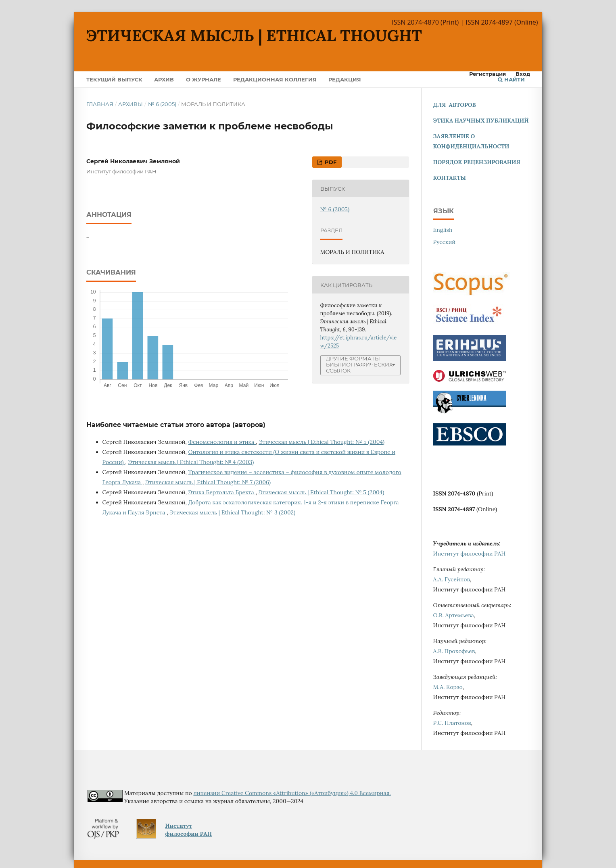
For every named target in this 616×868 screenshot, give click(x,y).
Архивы (131, 104)
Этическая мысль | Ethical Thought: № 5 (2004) (322, 442)
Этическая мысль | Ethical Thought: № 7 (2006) (208, 482)
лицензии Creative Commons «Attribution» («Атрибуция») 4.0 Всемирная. (292, 793)
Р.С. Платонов (452, 723)
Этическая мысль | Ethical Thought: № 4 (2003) (191, 462)
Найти (511, 79)
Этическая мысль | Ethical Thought (254, 35)
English (443, 230)
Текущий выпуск (114, 79)
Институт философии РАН (470, 554)
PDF (330, 162)
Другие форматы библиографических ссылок (359, 365)
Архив (164, 79)
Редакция (345, 79)
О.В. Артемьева (454, 615)
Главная (100, 104)
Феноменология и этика (222, 442)
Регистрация (488, 74)
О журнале (204, 79)
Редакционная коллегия (275, 79)
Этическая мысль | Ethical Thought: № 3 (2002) (232, 512)
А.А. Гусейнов (452, 579)
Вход (523, 74)
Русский (445, 242)
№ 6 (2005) (162, 104)
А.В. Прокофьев (454, 651)
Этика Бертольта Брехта (222, 492)
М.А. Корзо (448, 687)
